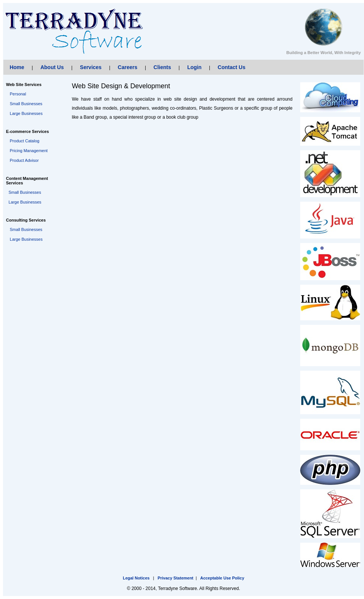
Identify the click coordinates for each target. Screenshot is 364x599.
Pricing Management (29, 151)
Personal (18, 94)
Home (17, 67)
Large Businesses (26, 113)
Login (194, 67)
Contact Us (232, 67)
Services (91, 67)
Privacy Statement (175, 578)
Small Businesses (26, 104)
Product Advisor (24, 160)
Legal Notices (136, 578)
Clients (162, 67)
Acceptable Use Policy (222, 578)
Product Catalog (25, 141)
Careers (128, 67)
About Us (52, 67)
